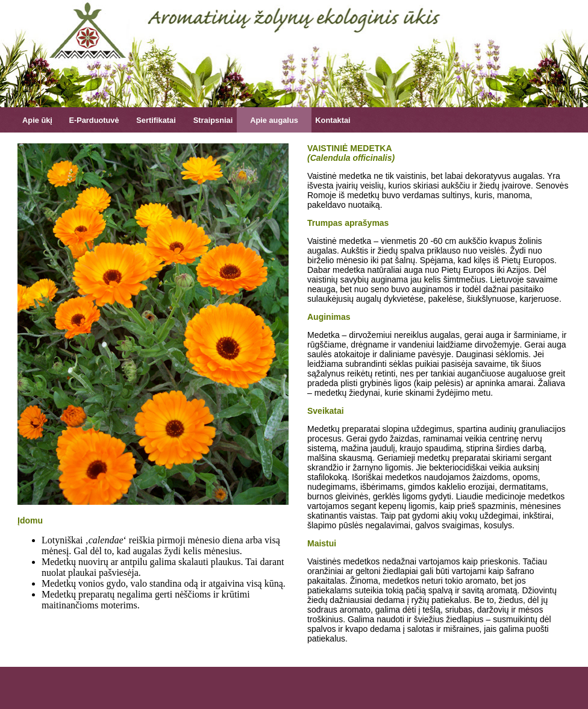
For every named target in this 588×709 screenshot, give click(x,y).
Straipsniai (213, 120)
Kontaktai (333, 120)
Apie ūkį (37, 120)
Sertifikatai (156, 120)
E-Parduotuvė (94, 120)
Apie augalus (274, 120)
